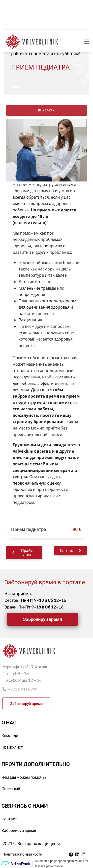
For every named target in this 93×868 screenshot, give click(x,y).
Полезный (11, 789)
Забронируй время (19, 830)
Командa (10, 736)
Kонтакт (9, 819)
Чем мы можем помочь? (24, 777)
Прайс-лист (12, 747)
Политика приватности (22, 854)
